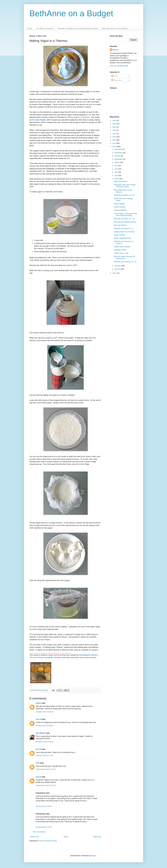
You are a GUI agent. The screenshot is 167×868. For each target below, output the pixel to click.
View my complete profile (119, 66)
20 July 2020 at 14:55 (44, 827)
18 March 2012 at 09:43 (45, 726)
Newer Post (35, 837)
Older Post (97, 837)
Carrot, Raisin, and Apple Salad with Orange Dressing (125, 214)
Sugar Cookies (119, 235)
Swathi (38, 703)
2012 (114, 147)
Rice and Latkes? (120, 225)
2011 (114, 273)
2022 (114, 121)
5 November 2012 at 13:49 (46, 785)
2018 (114, 130)
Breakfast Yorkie (120, 250)
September (119, 159)
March (117, 179)
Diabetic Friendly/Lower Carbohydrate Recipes (78, 28)
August (117, 162)
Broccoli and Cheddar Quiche (125, 222)
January (118, 269)
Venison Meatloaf (120, 210)
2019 (114, 127)
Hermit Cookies (120, 207)
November (118, 153)
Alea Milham (41, 733)
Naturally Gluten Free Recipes (115, 28)
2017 (114, 134)
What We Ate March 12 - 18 (124, 219)
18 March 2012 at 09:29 (45, 712)
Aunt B (40, 690)
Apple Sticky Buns (121, 181)
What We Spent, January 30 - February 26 (125, 257)
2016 (114, 137)
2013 (114, 143)
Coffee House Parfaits (122, 247)
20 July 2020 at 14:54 (44, 806)
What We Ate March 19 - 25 (124, 195)
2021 (114, 124)
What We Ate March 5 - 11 (124, 229)
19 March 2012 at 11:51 (45, 755)
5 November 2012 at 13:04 (46, 769)
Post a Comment (39, 832)
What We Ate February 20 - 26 (125, 262)
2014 (114, 140)
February (118, 266)
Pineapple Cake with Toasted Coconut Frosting (125, 186)
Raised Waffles (119, 204)
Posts (115, 76)
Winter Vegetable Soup (122, 238)
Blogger (93, 856)
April (116, 175)
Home (30, 28)
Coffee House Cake (121, 253)
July (116, 166)
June (116, 169)
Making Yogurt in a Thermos (124, 232)
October (118, 156)
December (118, 149)
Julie (38, 763)
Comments (116, 80)
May (116, 172)
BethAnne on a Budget (71, 13)
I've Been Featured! (45, 28)
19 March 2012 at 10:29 (45, 742)
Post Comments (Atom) (48, 841)
